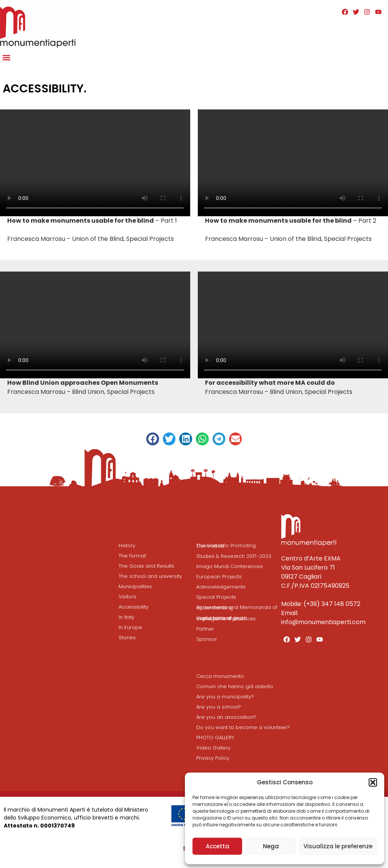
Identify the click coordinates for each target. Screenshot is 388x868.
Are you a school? (219, 707)
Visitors (128, 597)
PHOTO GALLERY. (216, 738)
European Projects (219, 577)
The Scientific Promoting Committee (226, 546)
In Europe (130, 627)
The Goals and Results (146, 566)
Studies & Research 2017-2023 (234, 556)
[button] (373, 782)
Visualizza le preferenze (338, 846)
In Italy (126, 617)
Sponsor (207, 639)
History (127, 546)
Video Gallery (213, 748)
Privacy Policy (213, 758)
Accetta (217, 846)
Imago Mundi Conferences (230, 566)
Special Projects (216, 597)
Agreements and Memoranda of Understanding (237, 607)
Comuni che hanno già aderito (235, 686)
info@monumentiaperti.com (323, 622)
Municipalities (135, 586)
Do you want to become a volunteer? (243, 727)
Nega (271, 846)
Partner (205, 629)
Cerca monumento (220, 676)
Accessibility (134, 607)
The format (132, 556)
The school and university (150, 576)
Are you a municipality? (225, 697)
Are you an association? (226, 717)
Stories (127, 638)
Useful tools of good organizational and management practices (226, 618)
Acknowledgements (221, 587)
